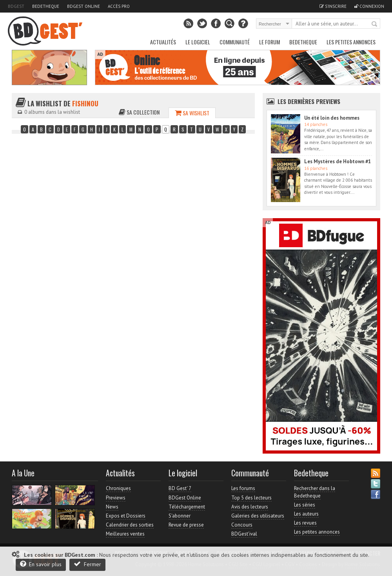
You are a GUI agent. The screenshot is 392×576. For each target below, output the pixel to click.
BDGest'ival (244, 534)
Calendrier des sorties (130, 525)
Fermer (87, 564)
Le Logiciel (198, 42)
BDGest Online (83, 6)
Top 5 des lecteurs (251, 498)
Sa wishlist (192, 113)
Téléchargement (187, 507)
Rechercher (375, 24)
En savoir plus (41, 564)
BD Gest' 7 (180, 488)
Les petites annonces (351, 42)
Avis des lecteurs (250, 507)
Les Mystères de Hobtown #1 (338, 161)
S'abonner (180, 516)
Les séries (305, 505)
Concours (242, 525)
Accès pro (119, 6)
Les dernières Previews (309, 101)
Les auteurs (306, 514)
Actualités (163, 42)
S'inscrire (333, 6)
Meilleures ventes (125, 534)
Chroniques (118, 488)
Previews (116, 498)
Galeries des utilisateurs (258, 516)
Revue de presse (186, 525)
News (112, 507)
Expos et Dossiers (126, 516)
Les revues (305, 523)
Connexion (369, 6)
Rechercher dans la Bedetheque (315, 492)
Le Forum (269, 42)
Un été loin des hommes (332, 118)
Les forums (243, 488)
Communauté (235, 42)
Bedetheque (46, 6)
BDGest (16, 6)
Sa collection (139, 112)
